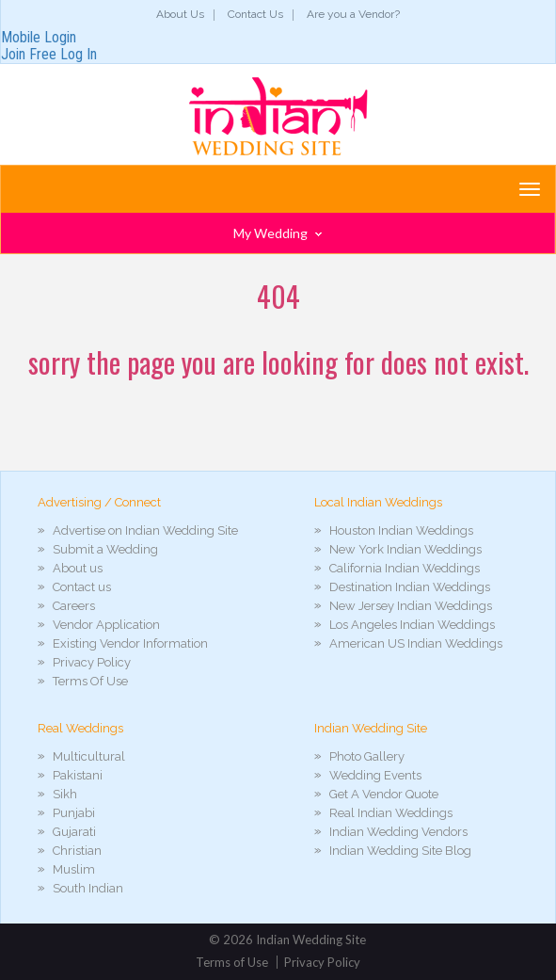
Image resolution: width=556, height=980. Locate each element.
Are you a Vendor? (353, 14)
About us (78, 568)
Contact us (82, 587)
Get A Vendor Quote (384, 794)
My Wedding (278, 233)
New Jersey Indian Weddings (411, 606)
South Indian (88, 888)
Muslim (74, 869)
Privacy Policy (92, 662)
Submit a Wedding (105, 549)
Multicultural (89, 756)
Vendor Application (106, 625)
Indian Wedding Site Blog (400, 851)
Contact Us (255, 14)
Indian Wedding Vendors (398, 832)
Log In (79, 54)
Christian (77, 851)
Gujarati (74, 832)
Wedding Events (375, 775)
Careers (74, 606)
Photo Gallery (367, 756)
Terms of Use (232, 962)
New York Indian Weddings (405, 549)
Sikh (65, 794)
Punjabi (74, 813)
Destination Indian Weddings (410, 587)
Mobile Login (39, 37)
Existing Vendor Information (130, 643)
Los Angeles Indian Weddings (412, 625)
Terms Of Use (90, 681)
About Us (180, 14)
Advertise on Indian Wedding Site (145, 530)
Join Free (29, 54)
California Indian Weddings (405, 568)
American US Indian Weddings (416, 643)
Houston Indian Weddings (401, 530)
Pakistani (78, 775)
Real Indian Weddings (391, 813)
